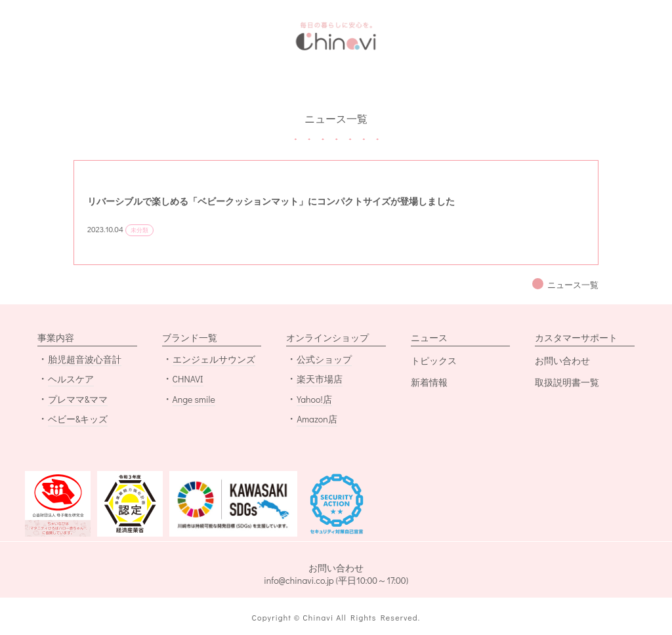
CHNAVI (188, 379)
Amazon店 (317, 419)
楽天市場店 (320, 379)
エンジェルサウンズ (214, 359)
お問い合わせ (562, 360)
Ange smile (194, 399)
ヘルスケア (71, 379)
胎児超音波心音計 (85, 359)
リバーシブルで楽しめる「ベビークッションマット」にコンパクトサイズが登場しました (271, 201)
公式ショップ (324, 359)
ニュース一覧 (573, 285)
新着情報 (429, 382)
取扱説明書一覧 (567, 382)
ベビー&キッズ (78, 419)
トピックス (434, 360)
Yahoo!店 (314, 399)
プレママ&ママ (78, 399)
